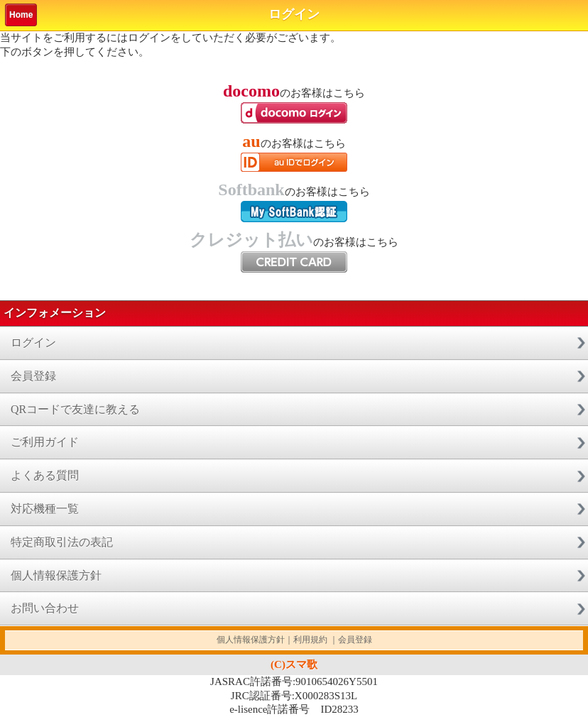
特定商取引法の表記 (62, 542)
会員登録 (33, 376)
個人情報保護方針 (56, 575)
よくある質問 (45, 475)
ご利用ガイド (45, 442)
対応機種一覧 (45, 509)
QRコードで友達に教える (75, 409)
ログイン (33, 343)
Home (21, 15)
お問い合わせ (45, 608)
